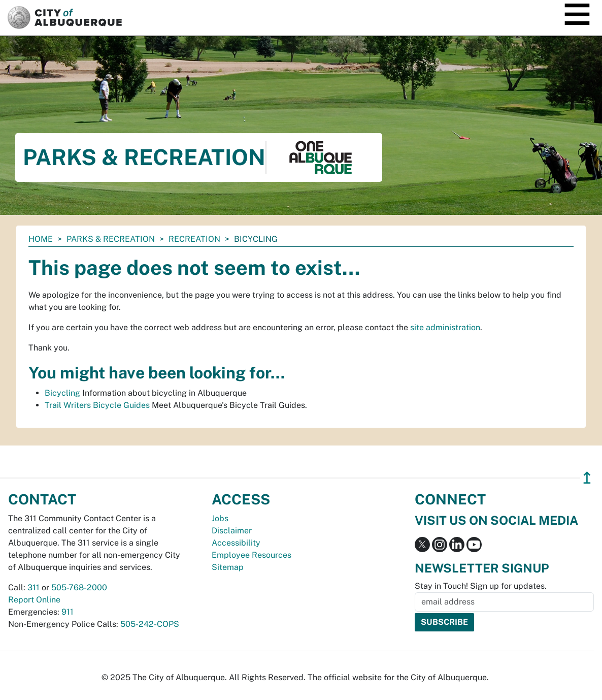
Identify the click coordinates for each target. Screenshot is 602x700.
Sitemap (228, 567)
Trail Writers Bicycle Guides (97, 405)
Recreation (194, 239)
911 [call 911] (68, 612)
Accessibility (236, 543)
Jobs (220, 518)
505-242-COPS (150, 624)
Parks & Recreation (111, 239)
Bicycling (62, 393)
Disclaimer (232, 531)
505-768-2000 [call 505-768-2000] (79, 587)
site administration (445, 327)
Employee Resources (252, 555)
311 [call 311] (34, 587)
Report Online (34, 600)
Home (41, 239)
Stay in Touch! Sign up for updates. (481, 586)
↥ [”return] (587, 478)
